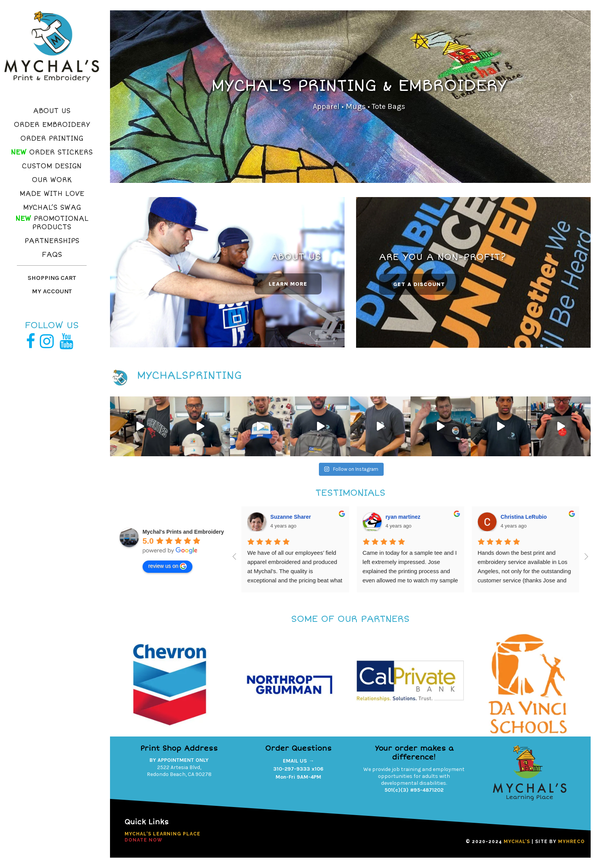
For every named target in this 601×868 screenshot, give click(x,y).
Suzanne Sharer (291, 517)
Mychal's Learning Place (163, 834)
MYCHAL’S (517, 842)
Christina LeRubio (524, 517)
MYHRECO (571, 842)
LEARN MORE (288, 284)
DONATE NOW (144, 840)
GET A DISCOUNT (419, 284)
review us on (168, 566)
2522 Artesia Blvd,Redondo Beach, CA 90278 (179, 771)
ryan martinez (403, 517)
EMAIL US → (298, 761)
